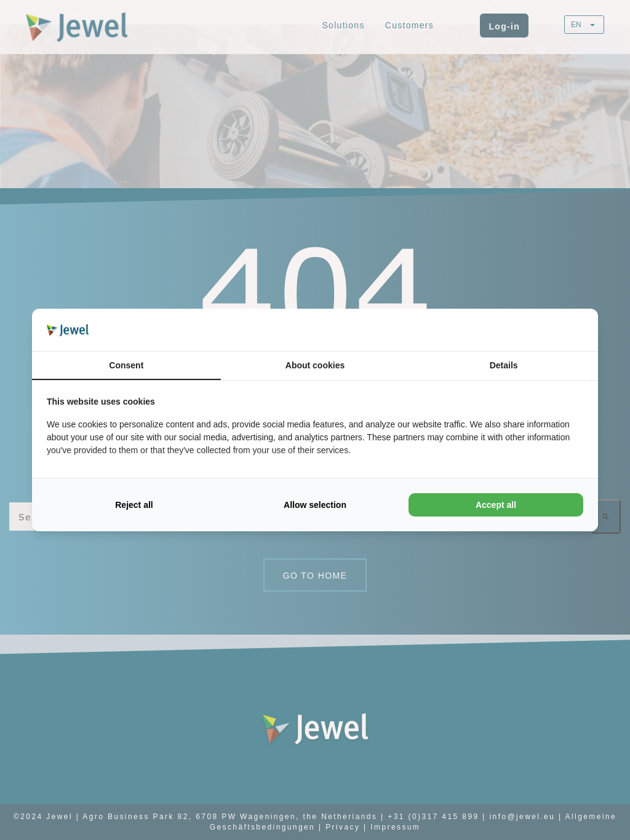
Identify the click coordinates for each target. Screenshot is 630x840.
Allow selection (315, 505)
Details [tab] (504, 365)
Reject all (134, 505)
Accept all (496, 505)
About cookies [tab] (315, 365)
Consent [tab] (126, 365)
